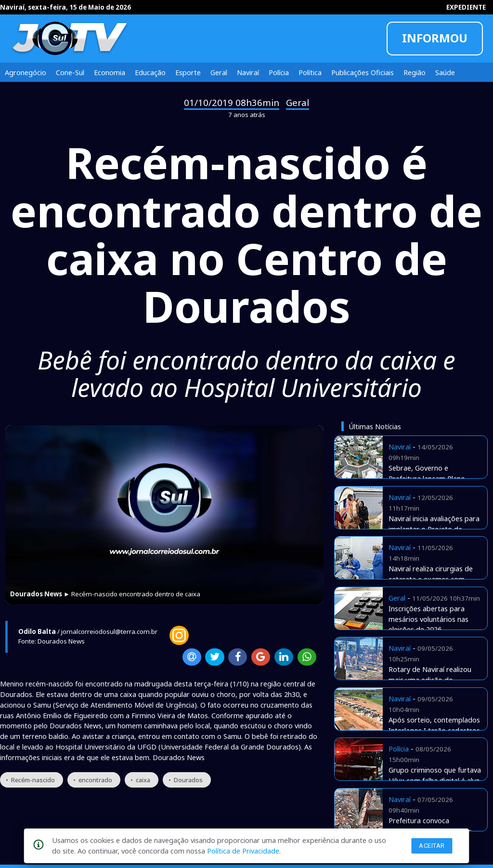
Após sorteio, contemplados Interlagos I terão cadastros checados (434, 730)
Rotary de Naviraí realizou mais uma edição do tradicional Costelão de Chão (435, 680)
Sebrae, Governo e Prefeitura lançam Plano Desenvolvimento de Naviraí (433, 478)
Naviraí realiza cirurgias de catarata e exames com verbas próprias (431, 579)
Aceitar (432, 846)
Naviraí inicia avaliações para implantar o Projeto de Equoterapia (434, 529)
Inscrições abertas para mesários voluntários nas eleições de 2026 (428, 619)
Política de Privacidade (243, 851)
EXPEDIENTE (466, 7)
